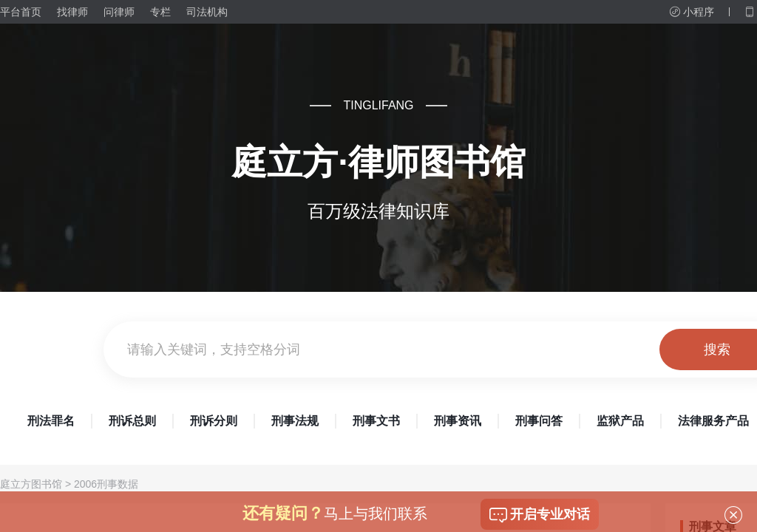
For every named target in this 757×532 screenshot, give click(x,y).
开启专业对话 (540, 515)
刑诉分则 (214, 421)
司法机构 (207, 12)
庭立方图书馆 (31, 484)
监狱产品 (620, 421)
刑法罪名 (51, 421)
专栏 (160, 12)
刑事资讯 (458, 421)
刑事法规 (295, 421)
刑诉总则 (132, 421)
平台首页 (21, 12)
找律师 (72, 12)
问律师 (119, 12)
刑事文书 (376, 421)
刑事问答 (539, 421)
